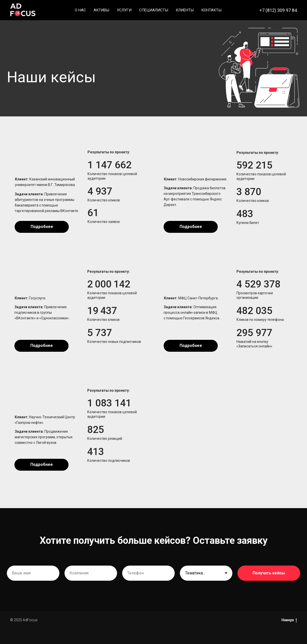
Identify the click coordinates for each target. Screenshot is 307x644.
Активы (101, 10)
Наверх (289, 620)
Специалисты (154, 10)
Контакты (211, 10)
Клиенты (185, 10)
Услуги (124, 10)
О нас (80, 10)
